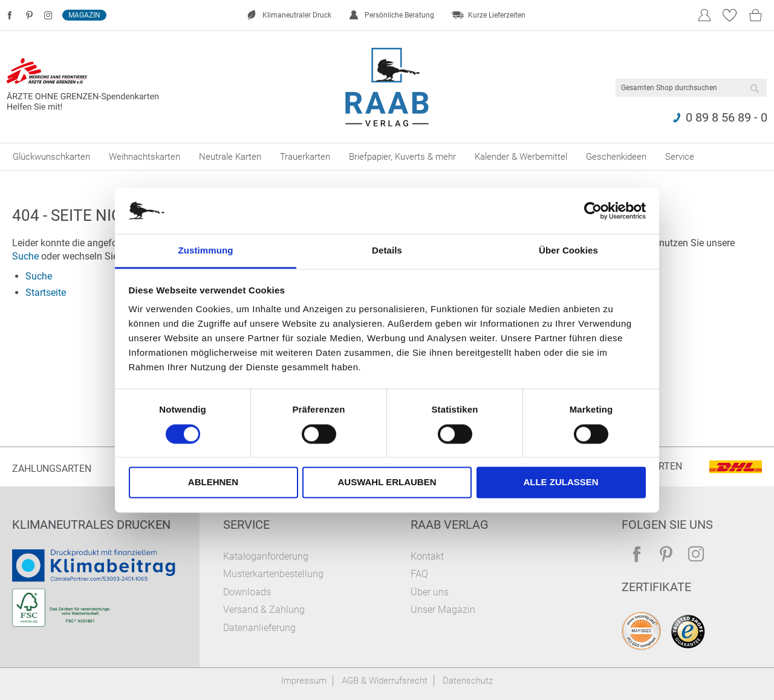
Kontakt (427, 556)
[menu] (387, 157)
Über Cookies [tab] (568, 251)
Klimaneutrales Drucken (91, 525)
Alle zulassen (561, 482)
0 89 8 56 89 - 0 (727, 117)
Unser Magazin (443, 610)
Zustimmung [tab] (206, 251)
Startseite (46, 293)
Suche (25, 256)
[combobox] (691, 88)
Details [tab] (387, 251)
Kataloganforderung (266, 556)
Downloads (247, 592)
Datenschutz (468, 681)
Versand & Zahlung (264, 610)
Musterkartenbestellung (273, 574)
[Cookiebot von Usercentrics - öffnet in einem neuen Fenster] (593, 211)
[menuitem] (51, 157)
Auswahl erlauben (387, 482)
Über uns (430, 592)
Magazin (84, 15)
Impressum (304, 681)
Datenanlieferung (259, 628)
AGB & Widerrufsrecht (385, 681)
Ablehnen (213, 482)
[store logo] (387, 87)
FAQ (419, 574)
